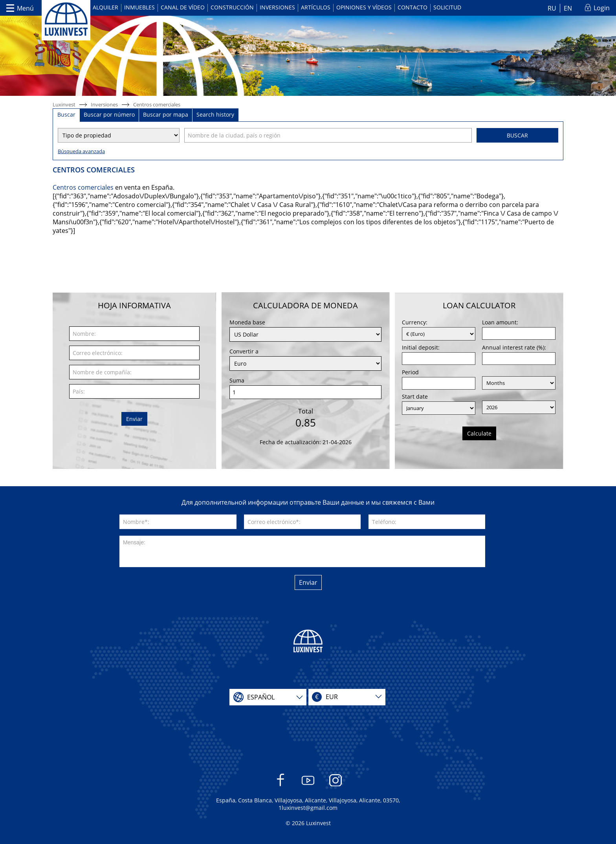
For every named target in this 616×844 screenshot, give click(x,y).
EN (568, 8)
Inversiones (277, 7)
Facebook (281, 784)
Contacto (412, 7)
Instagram (336, 784)
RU (552, 8)
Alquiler (105, 7)
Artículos (316, 7)
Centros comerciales (157, 104)
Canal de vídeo (183, 7)
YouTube (308, 784)
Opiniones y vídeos (364, 7)
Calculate (479, 433)
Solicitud (447, 7)
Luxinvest (64, 104)
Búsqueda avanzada (81, 151)
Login (602, 8)
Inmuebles (139, 7)
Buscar (517, 135)
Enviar (134, 419)
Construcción (232, 7)
